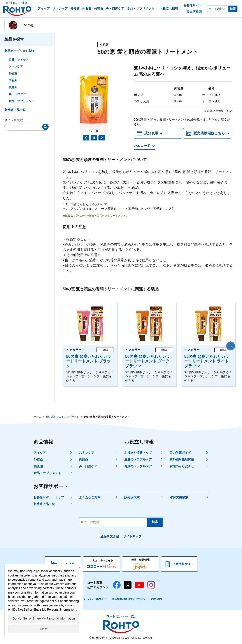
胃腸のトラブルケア (138, 466)
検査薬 (13, 87)
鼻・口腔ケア (17, 94)
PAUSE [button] (94, 138)
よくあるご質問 (90, 497)
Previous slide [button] (86, 138)
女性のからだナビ (182, 466)
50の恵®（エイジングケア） (63, 417)
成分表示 (151, 133)
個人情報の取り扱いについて (129, 599)
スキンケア (16, 67)
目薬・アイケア (19, 60)
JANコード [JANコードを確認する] (142, 146)
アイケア (40, 453)
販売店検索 (132, 497)
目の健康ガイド (180, 453)
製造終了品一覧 (15, 110)
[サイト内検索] (218, 9)
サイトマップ (132, 536)
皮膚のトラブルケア (138, 459)
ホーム (37, 417)
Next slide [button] (102, 138)
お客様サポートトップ (49, 497)
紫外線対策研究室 (182, 459)
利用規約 (156, 599)
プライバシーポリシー (93, 599)
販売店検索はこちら (209, 133)
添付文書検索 (179, 497)
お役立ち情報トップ (138, 453)
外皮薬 (13, 74)
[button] (91, 131)
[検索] (45, 127)
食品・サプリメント (22, 101)
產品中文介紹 (110, 536)
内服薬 (13, 80)
